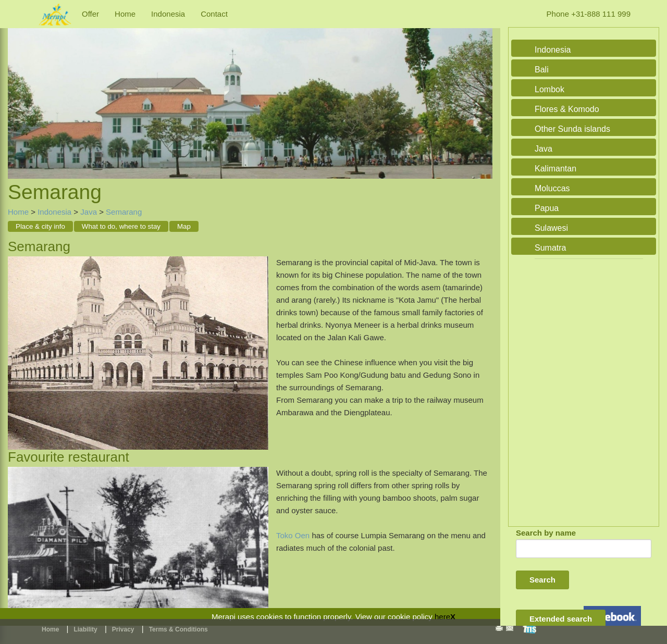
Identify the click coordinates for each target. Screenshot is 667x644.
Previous (18, 92)
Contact (214, 14)
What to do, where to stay (121, 226)
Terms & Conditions (178, 629)
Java (89, 212)
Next (482, 92)
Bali (542, 70)
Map (184, 226)
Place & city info (40, 226)
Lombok (549, 89)
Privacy (123, 629)
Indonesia (168, 14)
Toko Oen (294, 535)
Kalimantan (555, 169)
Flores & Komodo (567, 109)
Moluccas (552, 188)
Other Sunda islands (572, 129)
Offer (90, 14)
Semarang (124, 212)
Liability (85, 629)
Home (125, 14)
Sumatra (550, 248)
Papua (547, 208)
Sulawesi (551, 228)
